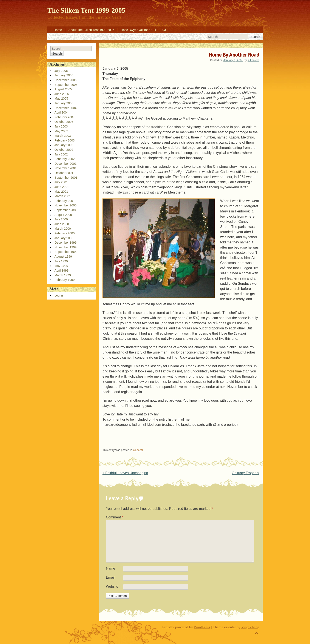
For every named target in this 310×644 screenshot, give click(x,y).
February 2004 (65, 117)
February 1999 (65, 280)
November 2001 (65, 168)
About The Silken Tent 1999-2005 (91, 30)
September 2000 (66, 210)
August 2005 (63, 89)
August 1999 (63, 257)
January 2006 (64, 75)
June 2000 (62, 224)
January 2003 (64, 145)
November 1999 (65, 247)
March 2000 (63, 229)
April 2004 (61, 112)
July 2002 (61, 154)
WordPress (202, 627)
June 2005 (62, 94)
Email (110, 577)
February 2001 (65, 201)
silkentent (253, 60)
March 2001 (63, 196)
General (138, 450)
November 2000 (65, 205)
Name (111, 568)
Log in (59, 295)
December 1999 (65, 243)
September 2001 (66, 178)
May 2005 (61, 98)
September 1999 (66, 252)
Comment (115, 517)
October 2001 (64, 173)
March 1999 (63, 275)
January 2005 (64, 103)
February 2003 (65, 140)
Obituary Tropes (246, 473)
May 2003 (61, 131)
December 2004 (65, 108)
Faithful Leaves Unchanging (125, 473)
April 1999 (61, 271)
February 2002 (65, 159)
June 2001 (62, 187)
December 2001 (65, 164)
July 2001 (61, 182)
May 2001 (61, 192)
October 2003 (64, 122)
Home (58, 30)
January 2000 (64, 238)
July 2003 (61, 126)
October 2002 (64, 150)
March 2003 (63, 136)
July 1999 (61, 261)
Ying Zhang (250, 627)
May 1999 (61, 266)
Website (112, 586)
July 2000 (61, 219)
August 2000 (63, 215)
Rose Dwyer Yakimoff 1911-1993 (143, 30)
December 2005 (65, 80)
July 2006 (61, 71)
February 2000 (65, 233)
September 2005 (66, 85)
